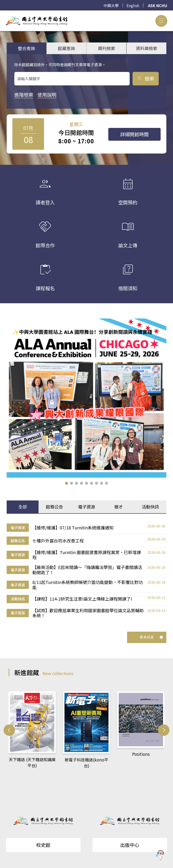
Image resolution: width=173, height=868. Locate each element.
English (133, 5)
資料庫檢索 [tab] (147, 48)
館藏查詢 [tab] (66, 48)
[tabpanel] (86, 571)
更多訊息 (151, 637)
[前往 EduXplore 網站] (160, 854)
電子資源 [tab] (87, 507)
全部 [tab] (23, 507)
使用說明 (47, 95)
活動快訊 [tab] (150, 507)
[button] (67, 483)
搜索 (146, 78)
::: (1, 13)
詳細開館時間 (134, 134)
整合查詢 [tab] (26, 48)
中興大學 (111, 5)
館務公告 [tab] (54, 507)
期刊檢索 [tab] (107, 48)
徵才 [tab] (119, 507)
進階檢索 (24, 95)
